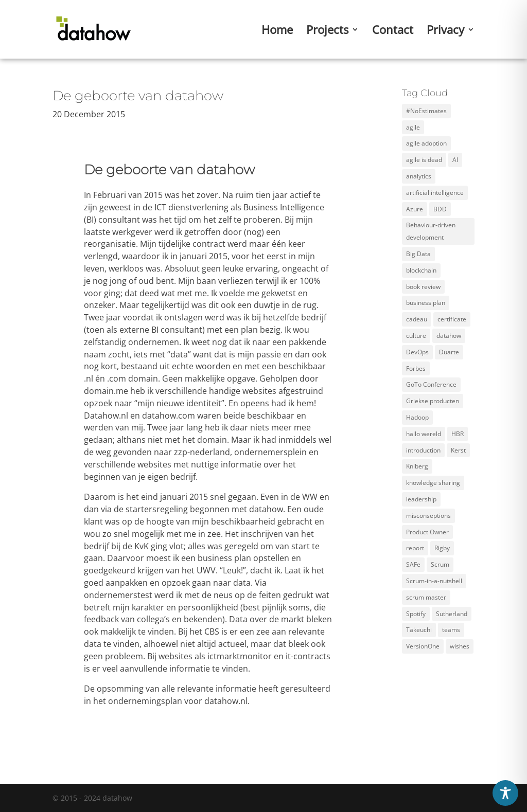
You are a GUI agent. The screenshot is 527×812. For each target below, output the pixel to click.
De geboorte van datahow (138, 96)
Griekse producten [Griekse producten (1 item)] (433, 401)
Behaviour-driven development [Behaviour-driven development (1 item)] (431, 231)
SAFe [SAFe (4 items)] (413, 564)
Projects (327, 31)
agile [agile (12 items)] (413, 127)
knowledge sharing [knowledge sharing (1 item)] (433, 483)
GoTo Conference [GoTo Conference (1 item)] (431, 384)
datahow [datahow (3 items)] (449, 336)
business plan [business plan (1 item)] (426, 303)
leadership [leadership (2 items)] (421, 499)
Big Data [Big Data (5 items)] (418, 254)
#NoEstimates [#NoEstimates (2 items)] (426, 111)
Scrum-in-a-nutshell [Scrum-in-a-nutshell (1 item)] (434, 581)
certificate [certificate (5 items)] (452, 319)
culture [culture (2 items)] (416, 336)
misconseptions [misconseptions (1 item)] (428, 516)
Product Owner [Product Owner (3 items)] (427, 532)
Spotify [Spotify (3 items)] (416, 614)
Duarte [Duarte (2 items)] (449, 352)
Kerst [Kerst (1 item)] (458, 450)
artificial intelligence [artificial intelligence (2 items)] (435, 193)
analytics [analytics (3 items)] (419, 176)
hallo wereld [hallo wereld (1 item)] (424, 434)
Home (277, 31)
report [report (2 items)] (415, 548)
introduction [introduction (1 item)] (423, 450)
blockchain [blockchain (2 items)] (421, 270)
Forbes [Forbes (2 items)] (416, 368)
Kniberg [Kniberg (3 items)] (417, 466)
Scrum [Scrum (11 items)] (440, 564)
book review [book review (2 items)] (423, 287)
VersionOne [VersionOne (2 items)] (423, 646)
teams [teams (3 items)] (451, 630)
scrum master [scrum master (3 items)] (426, 597)
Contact (393, 31)
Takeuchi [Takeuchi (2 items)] (419, 630)
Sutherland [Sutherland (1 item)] (452, 614)
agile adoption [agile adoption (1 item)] (426, 143)
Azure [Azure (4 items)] (415, 209)
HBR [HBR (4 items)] (458, 434)
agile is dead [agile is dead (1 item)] (424, 160)
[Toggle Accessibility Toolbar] (505, 793)
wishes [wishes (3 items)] (460, 646)
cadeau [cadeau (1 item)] (417, 319)
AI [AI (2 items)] (455, 160)
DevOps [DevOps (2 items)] (417, 352)
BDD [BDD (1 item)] (440, 209)
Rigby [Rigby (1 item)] (442, 548)
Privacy (445, 31)
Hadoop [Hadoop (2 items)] (417, 417)
